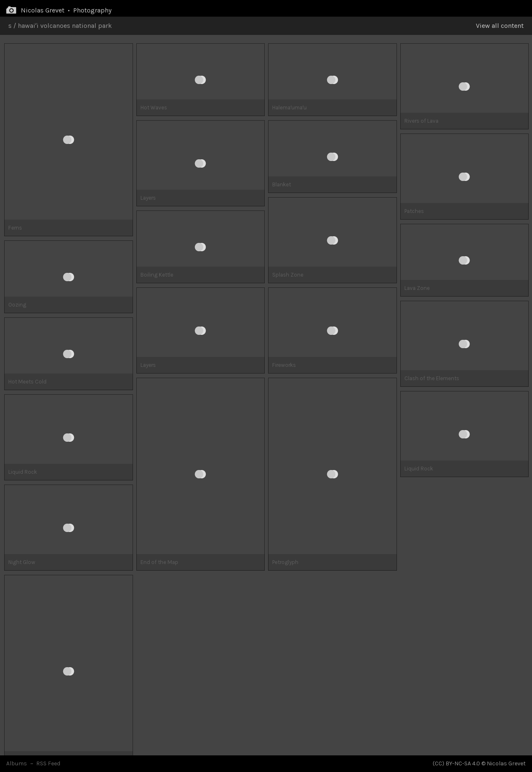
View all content (500, 26)
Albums (17, 763)
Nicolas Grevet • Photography (66, 10)
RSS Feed (48, 763)
